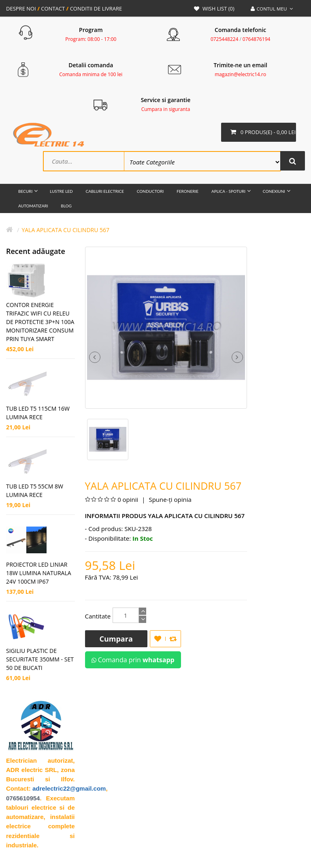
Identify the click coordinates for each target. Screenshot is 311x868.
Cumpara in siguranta (166, 109)
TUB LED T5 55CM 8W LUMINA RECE (35, 491)
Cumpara (116, 640)
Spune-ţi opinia (169, 500)
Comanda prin (133, 661)
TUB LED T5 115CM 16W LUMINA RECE (38, 414)
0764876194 (257, 39)
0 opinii (128, 500)
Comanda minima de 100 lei (91, 74)
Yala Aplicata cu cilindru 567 (65, 231)
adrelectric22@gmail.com (69, 789)
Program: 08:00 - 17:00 (91, 39)
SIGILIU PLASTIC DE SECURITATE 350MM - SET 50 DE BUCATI (40, 660)
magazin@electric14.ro (240, 74)
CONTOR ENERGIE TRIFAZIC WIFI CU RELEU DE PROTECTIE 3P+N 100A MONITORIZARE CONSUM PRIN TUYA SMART (40, 323)
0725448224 (225, 39)
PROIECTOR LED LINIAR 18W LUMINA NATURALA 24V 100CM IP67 (39, 574)
